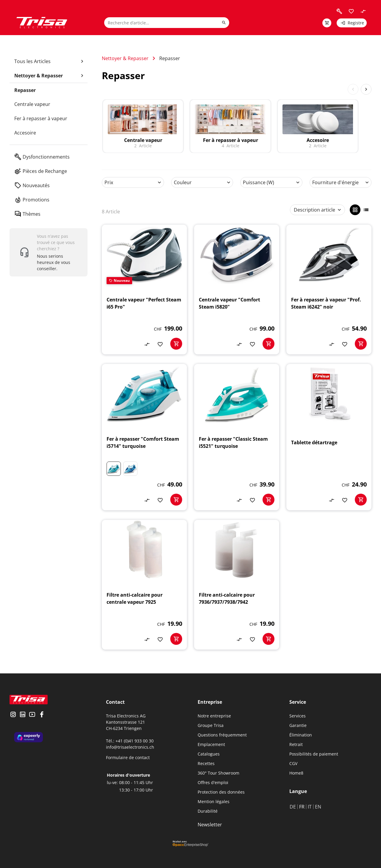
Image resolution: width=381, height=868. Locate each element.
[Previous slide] (353, 89)
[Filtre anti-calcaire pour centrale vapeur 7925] (144, 585)
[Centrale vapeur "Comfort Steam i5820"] (237, 290)
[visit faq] (339, 11)
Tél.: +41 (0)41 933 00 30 (130, 741)
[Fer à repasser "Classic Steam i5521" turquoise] (237, 437)
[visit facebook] (42, 715)
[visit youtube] (32, 715)
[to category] (143, 126)
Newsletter (210, 825)
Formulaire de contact (128, 757)
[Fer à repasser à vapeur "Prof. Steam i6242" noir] (329, 290)
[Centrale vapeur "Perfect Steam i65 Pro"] (144, 290)
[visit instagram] (13, 715)
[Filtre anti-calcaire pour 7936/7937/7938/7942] (237, 585)
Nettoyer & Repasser (125, 58)
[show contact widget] (49, 252)
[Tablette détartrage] (329, 437)
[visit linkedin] (23, 715)
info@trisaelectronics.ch (130, 747)
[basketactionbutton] (176, 344)
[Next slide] (366, 89)
